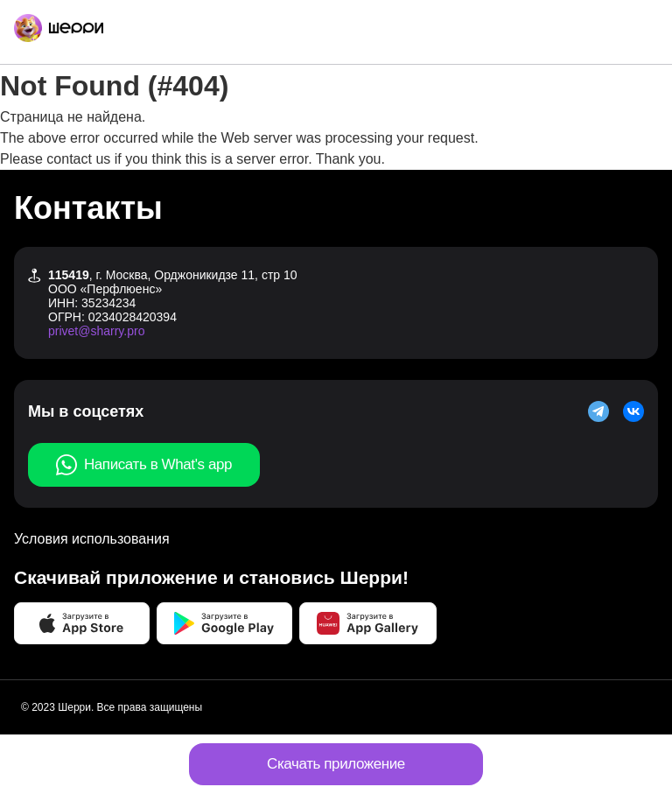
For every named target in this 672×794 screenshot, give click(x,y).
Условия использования (92, 539)
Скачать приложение (336, 764)
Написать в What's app (144, 465)
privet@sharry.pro (96, 331)
